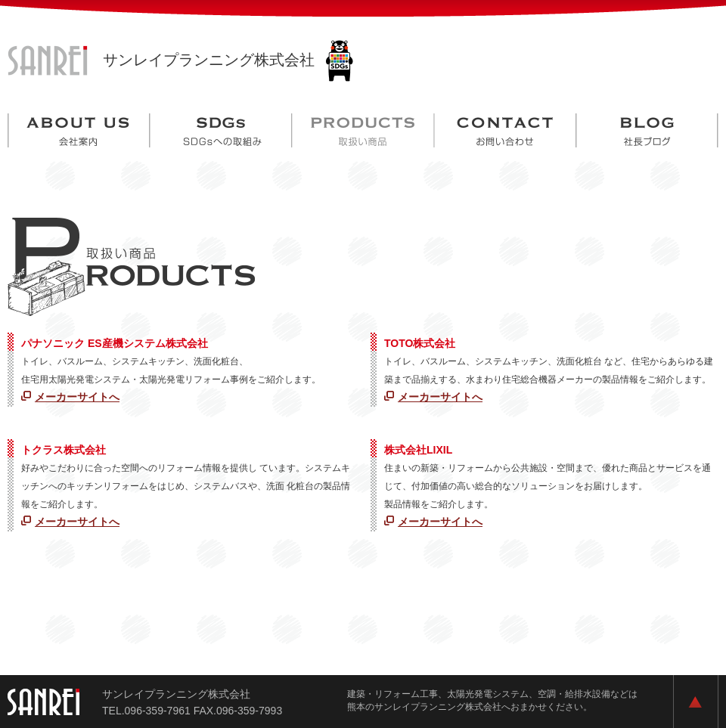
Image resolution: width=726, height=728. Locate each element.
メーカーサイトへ (77, 397)
